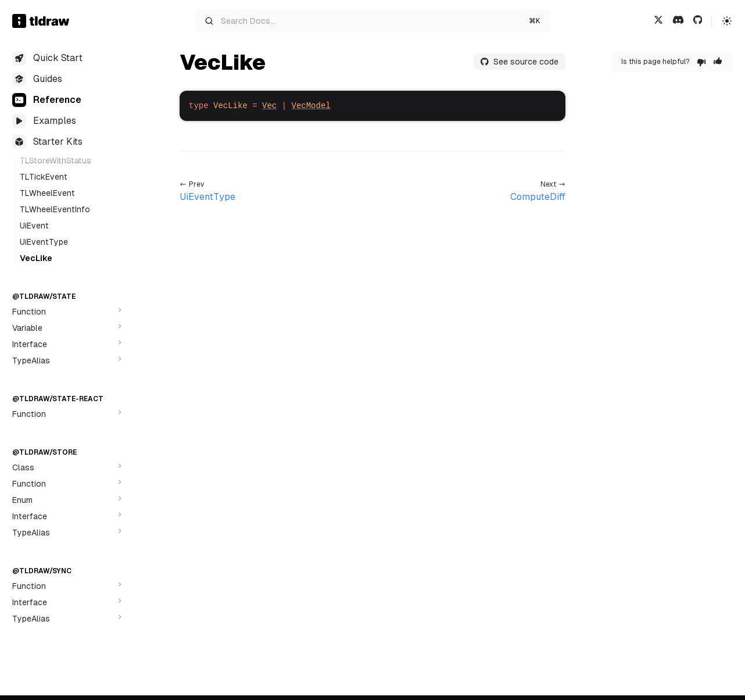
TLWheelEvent (47, 193)
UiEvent (34, 226)
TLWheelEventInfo (55, 209)
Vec (269, 106)
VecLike (36, 258)
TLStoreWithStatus (55, 160)
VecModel (311, 106)
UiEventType (44, 242)
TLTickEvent (44, 177)
